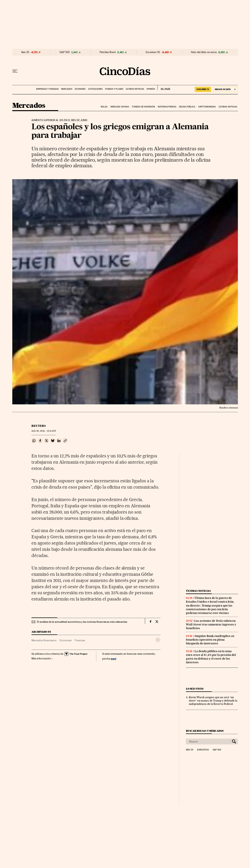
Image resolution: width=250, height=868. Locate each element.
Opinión (151, 89)
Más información (42, 658)
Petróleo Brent (108, 52)
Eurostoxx (203, 750)
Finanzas (80, 640)
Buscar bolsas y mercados (205, 731)
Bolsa (104, 107)
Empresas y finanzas (47, 89)
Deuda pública (187, 107)
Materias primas (167, 107)
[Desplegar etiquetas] (158, 640)
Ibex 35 (25, 52)
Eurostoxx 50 (153, 52)
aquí (113, 659)
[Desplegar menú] (15, 71)
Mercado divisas (120, 107)
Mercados (67, 89)
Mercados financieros (44, 640)
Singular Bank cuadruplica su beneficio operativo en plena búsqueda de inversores (210, 640)
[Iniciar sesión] (225, 89)
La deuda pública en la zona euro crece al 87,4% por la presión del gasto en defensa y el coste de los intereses (211, 657)
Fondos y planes (114, 89)
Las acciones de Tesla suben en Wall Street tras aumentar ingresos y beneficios (211, 624)
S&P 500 (65, 52)
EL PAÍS (164, 88)
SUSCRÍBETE (203, 89)
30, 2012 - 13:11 (44, 431)
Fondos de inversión (143, 107)
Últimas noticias (135, 89)
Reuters (39, 426)
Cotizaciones (95, 89)
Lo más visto (195, 689)
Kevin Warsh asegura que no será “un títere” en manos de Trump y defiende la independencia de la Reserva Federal (213, 701)
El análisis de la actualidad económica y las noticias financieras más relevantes (82, 622)
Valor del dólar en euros (204, 52)
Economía (80, 89)
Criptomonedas (207, 107)
